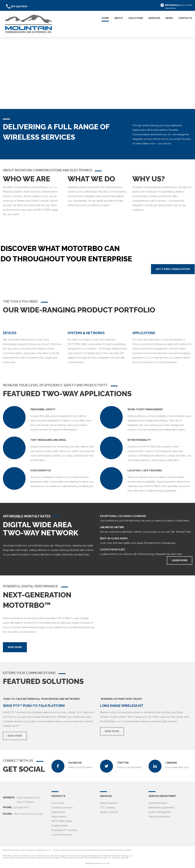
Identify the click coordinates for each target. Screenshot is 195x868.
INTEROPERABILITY (139, 440)
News (169, 18)
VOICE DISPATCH (41, 471)
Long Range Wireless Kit (122, 706)
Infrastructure (58, 812)
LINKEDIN (171, 763)
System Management (160, 812)
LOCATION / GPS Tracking (145, 471)
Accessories (58, 803)
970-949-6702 (19, 6)
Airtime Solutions (109, 803)
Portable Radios (60, 826)
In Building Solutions (62, 808)
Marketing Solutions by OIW (97, 863)
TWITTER (123, 763)
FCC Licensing (108, 808)
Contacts (185, 18)
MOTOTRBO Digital (62, 821)
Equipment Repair (158, 803)
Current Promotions (62, 835)
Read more (15, 647)
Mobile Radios (59, 817)
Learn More (180, 560)
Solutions (136, 18)
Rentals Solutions (109, 812)
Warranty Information (159, 817)
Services (154, 18)
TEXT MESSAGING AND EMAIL (48, 440)
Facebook (75, 763)
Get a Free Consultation (173, 269)
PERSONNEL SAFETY (43, 409)
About (119, 18)
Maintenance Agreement (161, 808)
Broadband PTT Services (64, 830)
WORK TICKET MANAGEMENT (145, 409)
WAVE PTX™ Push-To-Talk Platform (34, 706)
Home (105, 18)
